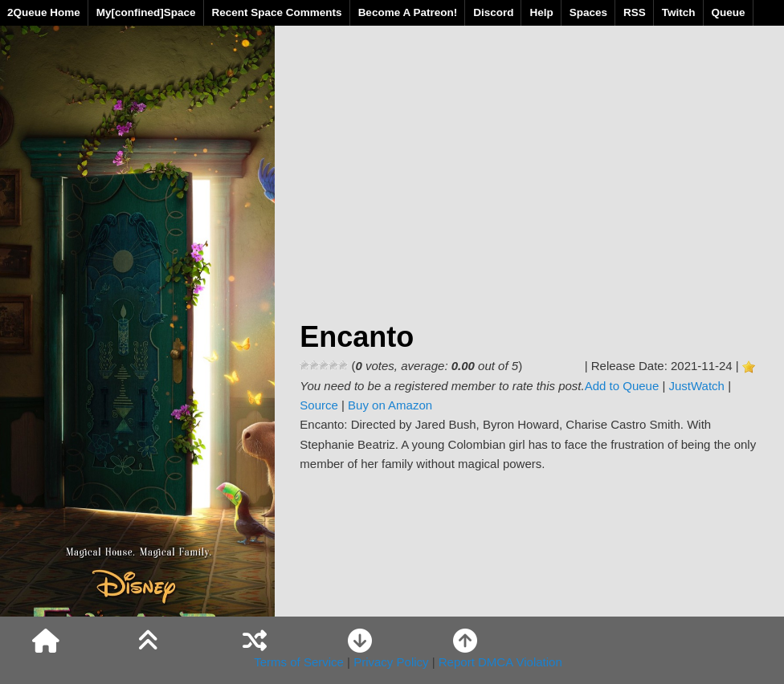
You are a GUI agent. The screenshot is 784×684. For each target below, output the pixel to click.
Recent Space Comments (277, 12)
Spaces (588, 12)
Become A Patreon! (408, 12)
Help (541, 12)
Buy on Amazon (390, 405)
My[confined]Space (146, 12)
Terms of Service (299, 662)
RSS (635, 12)
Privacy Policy (391, 662)
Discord (493, 12)
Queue (729, 12)
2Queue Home (44, 12)
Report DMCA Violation (500, 662)
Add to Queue (622, 386)
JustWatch (697, 386)
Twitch (679, 12)
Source (319, 405)
